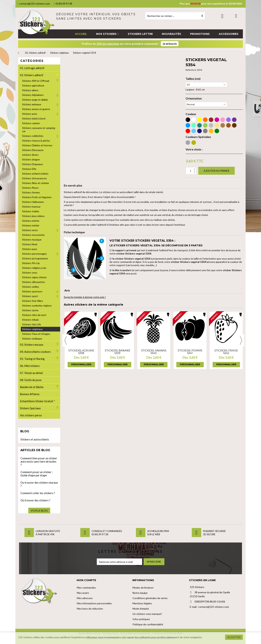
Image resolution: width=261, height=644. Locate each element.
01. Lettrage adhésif (32, 68)
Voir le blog (39, 511)
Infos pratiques (141, 619)
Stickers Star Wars (33, 301)
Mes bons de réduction (90, 609)
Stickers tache (30, 310)
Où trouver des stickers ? (35, 500)
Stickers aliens (30, 90)
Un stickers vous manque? (147, 614)
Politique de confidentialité (148, 624)
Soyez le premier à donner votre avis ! (85, 297)
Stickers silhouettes (34, 282)
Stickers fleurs (30, 188)
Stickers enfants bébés (35, 174)
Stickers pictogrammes (35, 258)
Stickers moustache (33, 235)
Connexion (222, 16)
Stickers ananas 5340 (154, 352)
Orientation (194, 98)
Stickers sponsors (32, 291)
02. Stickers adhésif (32, 75)
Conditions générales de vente (150, 598)
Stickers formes (31, 192)
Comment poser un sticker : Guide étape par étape (37, 474)
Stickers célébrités (33, 136)
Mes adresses (85, 598)
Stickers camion (31, 123)
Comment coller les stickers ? (38, 493)
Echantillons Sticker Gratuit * (37, 401)
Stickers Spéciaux (30, 408)
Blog (25, 431)
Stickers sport (30, 296)
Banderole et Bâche (32, 387)
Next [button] (241, 340)
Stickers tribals (31, 320)
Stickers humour (31, 207)
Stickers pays (30, 249)
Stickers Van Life (32, 324)
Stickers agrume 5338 (81, 352)
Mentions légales (142, 603)
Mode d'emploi (141, 609)
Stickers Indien (31, 211)
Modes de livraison (143, 588)
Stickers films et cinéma (35, 183)
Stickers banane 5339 (118, 352)
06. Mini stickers (30, 366)
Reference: (191, 70)
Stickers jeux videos (33, 216)
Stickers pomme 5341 (190, 352)
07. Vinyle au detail (31, 373)
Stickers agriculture (33, 85)
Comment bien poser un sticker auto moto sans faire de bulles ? (39, 461)
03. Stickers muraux (32, 345)
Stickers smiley (31, 287)
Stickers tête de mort (34, 315)
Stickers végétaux (32, 329)
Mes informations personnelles (94, 603)
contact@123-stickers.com (34, 4)
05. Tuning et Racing (32, 359)
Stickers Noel (30, 244)
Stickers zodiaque (32, 338)
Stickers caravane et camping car (39, 130)
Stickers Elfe (29, 169)
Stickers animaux (32, 104)
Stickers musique (32, 240)
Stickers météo (31, 221)
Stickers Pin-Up (31, 263)
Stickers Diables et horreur (37, 145)
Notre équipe (140, 593)
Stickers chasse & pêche (36, 141)
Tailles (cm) (193, 79)
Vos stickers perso (31, 415)
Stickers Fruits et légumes (37, 197)
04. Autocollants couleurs (35, 352)
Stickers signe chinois (34, 277)
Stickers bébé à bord (34, 118)
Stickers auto (30, 114)
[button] (107, 34)
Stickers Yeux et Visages (36, 334)
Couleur (191, 114)
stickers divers (30, 155)
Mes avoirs (83, 593)
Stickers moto (30, 230)
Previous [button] (66, 340)
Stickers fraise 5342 (226, 352)
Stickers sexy (30, 273)
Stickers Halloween (33, 202)
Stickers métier (31, 225)
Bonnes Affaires (30, 394)
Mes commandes (86, 588)
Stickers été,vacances (34, 178)
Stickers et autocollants (35, 439)
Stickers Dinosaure (33, 150)
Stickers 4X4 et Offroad (36, 81)
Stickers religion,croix (34, 268)
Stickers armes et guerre (36, 109)
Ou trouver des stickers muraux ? (39, 484)
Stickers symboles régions (37, 306)
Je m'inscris (170, 44)
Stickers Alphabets (33, 95)
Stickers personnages (34, 254)
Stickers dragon (31, 159)
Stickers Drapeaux (32, 164)
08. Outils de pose (31, 380)
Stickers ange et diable (35, 100)
